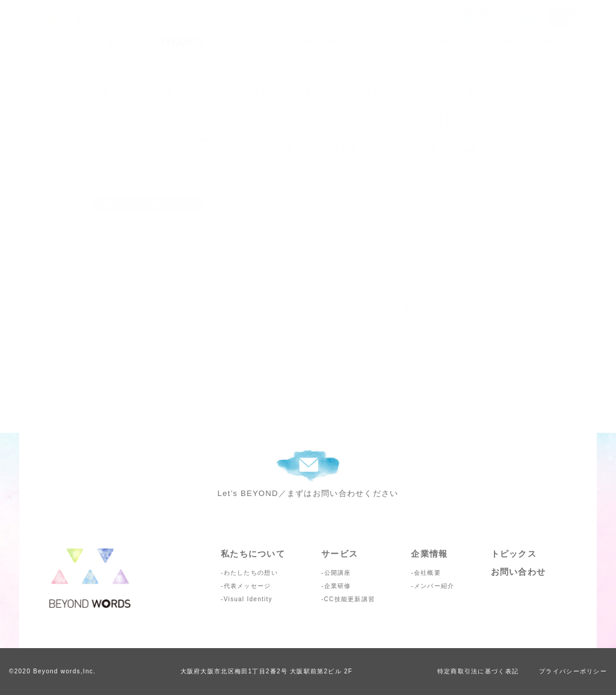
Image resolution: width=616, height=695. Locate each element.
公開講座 (338, 573)
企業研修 (338, 586)
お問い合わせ (519, 572)
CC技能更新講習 (350, 599)
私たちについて (253, 554)
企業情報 (429, 554)
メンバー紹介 (434, 586)
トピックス (514, 554)
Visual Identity (248, 599)
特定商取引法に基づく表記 (478, 671)
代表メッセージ (248, 586)
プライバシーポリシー (573, 671)
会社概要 (427, 573)
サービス (340, 554)
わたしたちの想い (251, 573)
